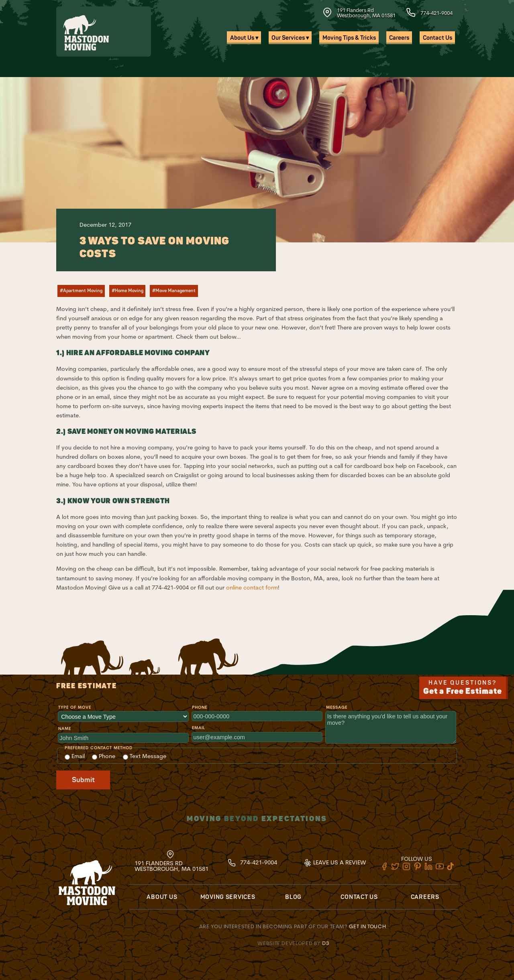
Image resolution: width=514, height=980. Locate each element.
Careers (399, 38)
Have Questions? (463, 688)
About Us (162, 897)
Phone (200, 707)
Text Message (145, 756)
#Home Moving (127, 291)
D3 (326, 943)
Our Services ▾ (290, 38)
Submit (83, 780)
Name (65, 729)
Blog (293, 897)
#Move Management (174, 291)
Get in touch (367, 926)
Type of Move (75, 707)
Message (337, 707)
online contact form (252, 588)
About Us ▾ (244, 38)
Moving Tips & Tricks (349, 38)
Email (198, 728)
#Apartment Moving (81, 291)
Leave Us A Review (335, 862)
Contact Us (438, 38)
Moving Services (228, 897)
